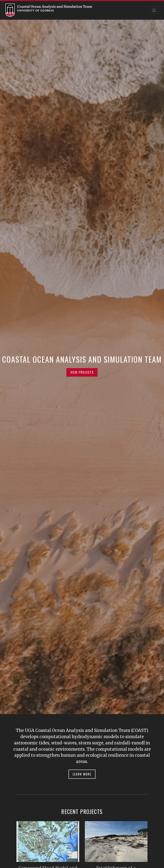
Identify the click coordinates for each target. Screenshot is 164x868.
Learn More (82, 774)
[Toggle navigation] (154, 10)
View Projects (82, 372)
